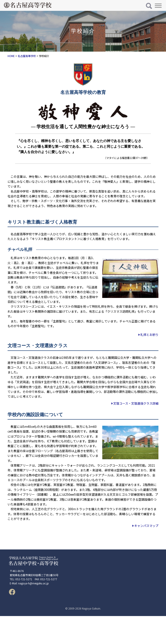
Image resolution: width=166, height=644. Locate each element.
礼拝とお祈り (148, 335)
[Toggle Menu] (158, 6)
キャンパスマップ (145, 526)
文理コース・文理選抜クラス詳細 (135, 403)
